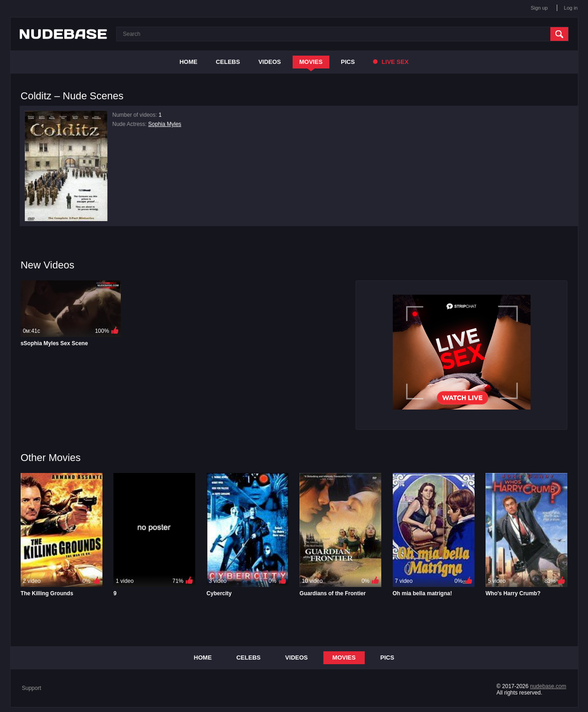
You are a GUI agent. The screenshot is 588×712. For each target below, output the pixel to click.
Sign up (539, 8)
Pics (348, 62)
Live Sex (391, 62)
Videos (269, 62)
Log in (571, 8)
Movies (311, 62)
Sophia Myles (165, 124)
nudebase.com (548, 686)
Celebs (228, 62)
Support (32, 688)
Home (189, 62)
